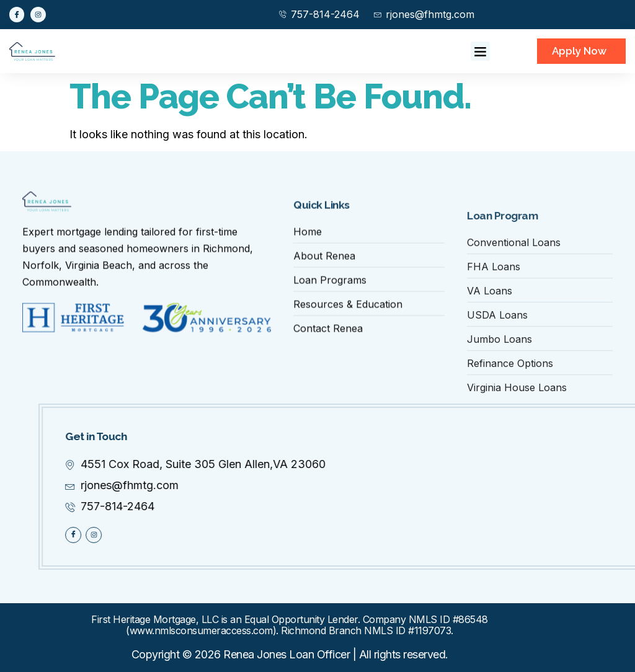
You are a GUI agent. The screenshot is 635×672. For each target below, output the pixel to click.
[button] (481, 51)
